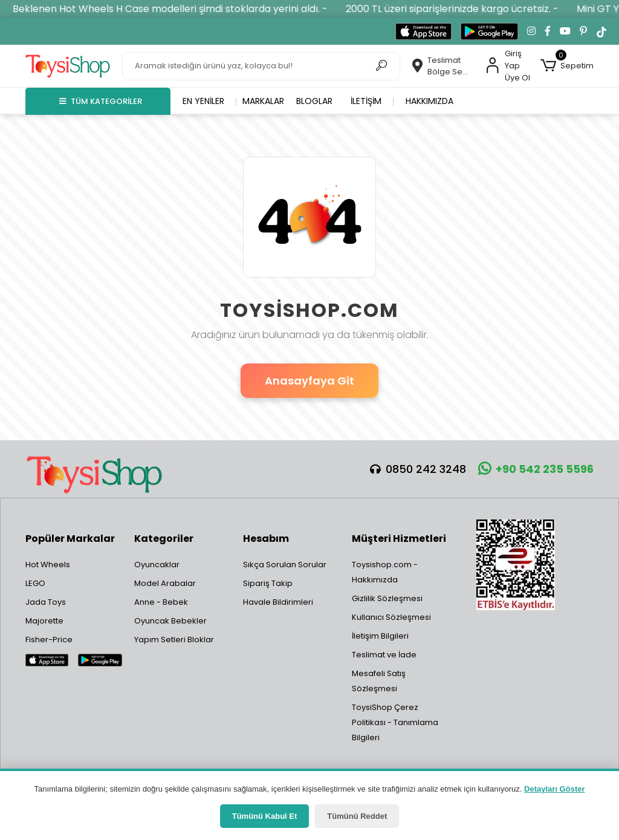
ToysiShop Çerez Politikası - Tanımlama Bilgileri (395, 722)
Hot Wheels (48, 565)
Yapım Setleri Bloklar (174, 640)
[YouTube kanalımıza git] (565, 31)
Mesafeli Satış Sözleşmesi (379, 681)
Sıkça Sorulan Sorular (285, 565)
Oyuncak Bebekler (170, 621)
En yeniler (203, 101)
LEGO (35, 583)
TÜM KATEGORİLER (101, 101)
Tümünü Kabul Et (265, 816)
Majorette (44, 621)
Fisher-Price (49, 640)
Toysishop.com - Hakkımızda (385, 572)
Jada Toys (46, 602)
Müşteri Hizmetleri (399, 539)
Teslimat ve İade (384, 655)
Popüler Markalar (70, 539)
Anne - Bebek (161, 602)
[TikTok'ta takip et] (601, 31)
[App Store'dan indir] (423, 31)
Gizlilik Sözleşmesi (387, 598)
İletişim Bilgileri (380, 636)
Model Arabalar (165, 583)
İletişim (366, 101)
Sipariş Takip (268, 583)
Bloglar (314, 101)
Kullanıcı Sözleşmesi (391, 617)
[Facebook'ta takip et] (548, 31)
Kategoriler (164, 539)
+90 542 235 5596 (536, 469)
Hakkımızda (429, 101)
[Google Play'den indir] (489, 31)
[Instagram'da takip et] (531, 31)
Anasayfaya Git (309, 381)
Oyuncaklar (157, 565)
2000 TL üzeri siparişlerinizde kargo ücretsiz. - (460, 9)
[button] (567, 66)
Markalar (263, 101)
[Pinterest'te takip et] (583, 31)
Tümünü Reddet (357, 816)
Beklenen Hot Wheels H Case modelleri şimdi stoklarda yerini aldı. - (178, 9)
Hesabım (266, 539)
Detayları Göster (554, 789)
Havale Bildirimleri (278, 602)
